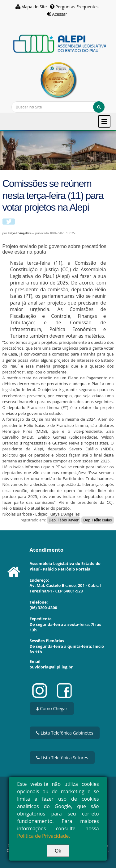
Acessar (60, 14)
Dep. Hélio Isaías (97, 520)
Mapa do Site (34, 7)
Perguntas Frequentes (77, 7)
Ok (58, 851)
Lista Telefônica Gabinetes (65, 733)
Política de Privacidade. (43, 836)
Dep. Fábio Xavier (64, 520)
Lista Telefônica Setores (62, 758)
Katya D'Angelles (20, 233)
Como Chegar (52, 708)
